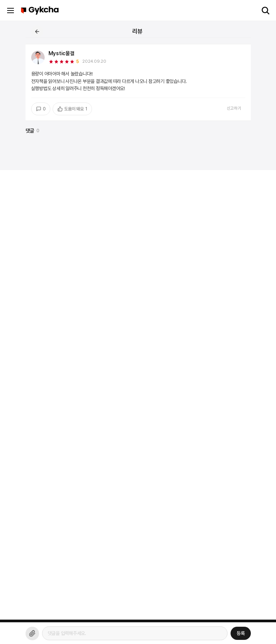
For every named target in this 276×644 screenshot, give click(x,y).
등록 (241, 633)
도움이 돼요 (72, 109)
